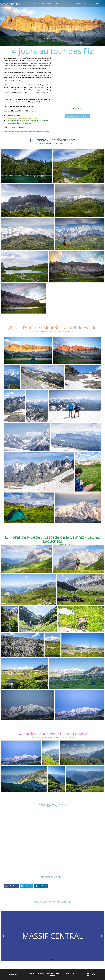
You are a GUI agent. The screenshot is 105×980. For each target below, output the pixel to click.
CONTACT (67, 973)
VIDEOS (58, 973)
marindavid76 (11, 4)
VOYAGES (41, 973)
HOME (32, 973)
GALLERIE (50, 973)
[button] (77, 116)
